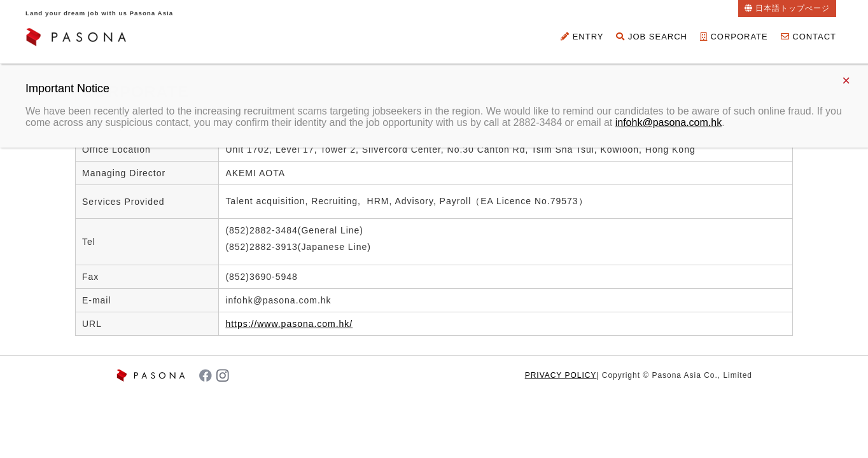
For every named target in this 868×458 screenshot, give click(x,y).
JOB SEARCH (651, 37)
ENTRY (582, 37)
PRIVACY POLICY (561, 375)
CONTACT (808, 37)
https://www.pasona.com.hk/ (289, 324)
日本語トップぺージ (793, 8)
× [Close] (846, 80)
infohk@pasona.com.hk (668, 122)
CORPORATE (734, 37)
